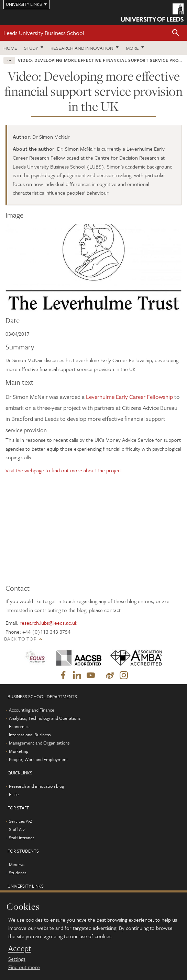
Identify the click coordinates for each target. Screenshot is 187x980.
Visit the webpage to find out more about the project (64, 470)
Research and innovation (82, 48)
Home (10, 48)
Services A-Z (21, 821)
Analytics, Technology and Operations (45, 718)
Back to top (20, 639)
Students (18, 873)
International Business (30, 735)
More (132, 48)
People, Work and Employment (38, 759)
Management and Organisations (39, 743)
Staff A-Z (17, 829)
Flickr (14, 794)
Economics (19, 726)
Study (31, 48)
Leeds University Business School (44, 33)
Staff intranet (22, 838)
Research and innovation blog (37, 786)
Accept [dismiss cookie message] (20, 948)
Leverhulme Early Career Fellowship (129, 397)
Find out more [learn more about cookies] (24, 967)
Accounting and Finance (32, 710)
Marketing (19, 751)
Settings (17, 959)
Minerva (17, 864)
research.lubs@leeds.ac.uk (48, 623)
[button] (176, 33)
